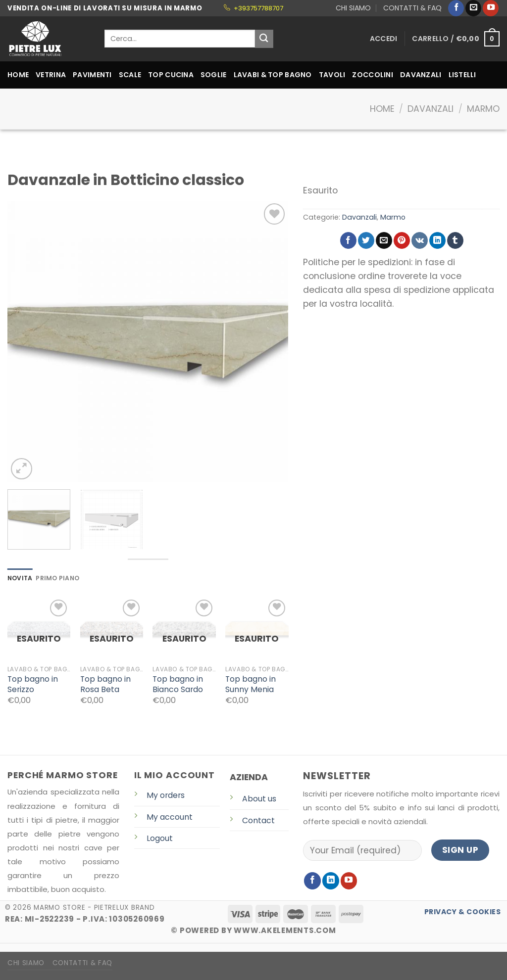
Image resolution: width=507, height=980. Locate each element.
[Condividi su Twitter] (366, 240)
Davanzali (431, 109)
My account (170, 817)
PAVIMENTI (92, 75)
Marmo (483, 109)
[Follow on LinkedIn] (331, 881)
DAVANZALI (421, 75)
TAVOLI (332, 75)
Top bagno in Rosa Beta (105, 684)
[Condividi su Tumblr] (455, 240)
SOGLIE (214, 75)
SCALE (130, 75)
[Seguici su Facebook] (456, 8)
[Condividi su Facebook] (348, 240)
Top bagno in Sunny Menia (251, 684)
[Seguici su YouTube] (491, 8)
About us (259, 799)
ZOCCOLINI (373, 75)
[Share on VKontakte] (420, 240)
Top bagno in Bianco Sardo (178, 684)
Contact (258, 820)
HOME (18, 75)
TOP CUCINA (171, 75)
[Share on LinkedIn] (437, 240)
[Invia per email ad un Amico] (384, 240)
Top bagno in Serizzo (33, 684)
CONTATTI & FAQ (412, 8)
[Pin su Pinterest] (402, 240)
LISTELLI (462, 75)
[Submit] (264, 39)
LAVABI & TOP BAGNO (273, 75)
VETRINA (51, 75)
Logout (160, 838)
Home (382, 109)
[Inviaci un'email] (473, 8)
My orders (166, 795)
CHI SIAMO (353, 8)
